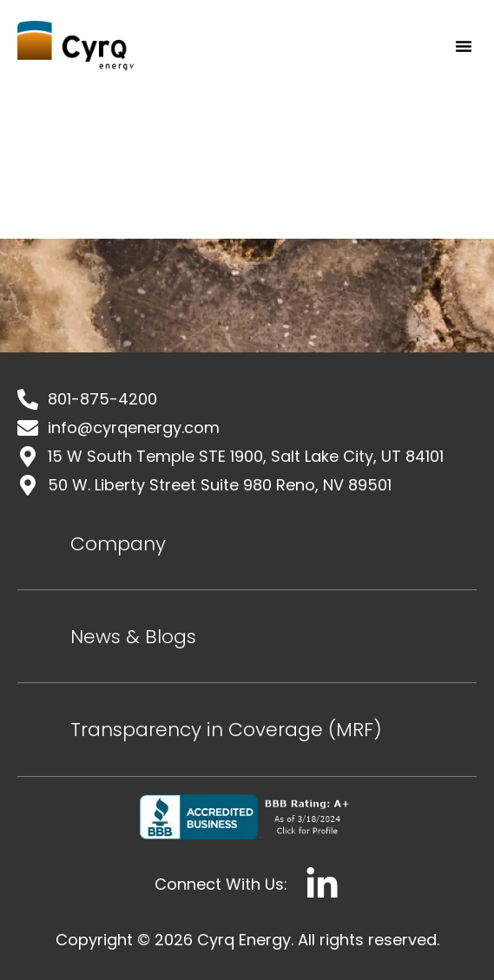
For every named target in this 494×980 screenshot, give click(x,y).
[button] (464, 46)
